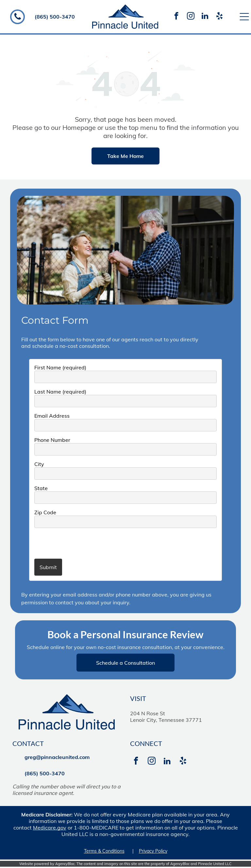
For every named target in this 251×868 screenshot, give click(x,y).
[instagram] (191, 17)
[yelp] (219, 17)
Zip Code (45, 512)
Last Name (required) (60, 392)
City (39, 464)
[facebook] (176, 17)
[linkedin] (205, 17)
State (41, 488)
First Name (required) (60, 367)
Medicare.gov (50, 828)
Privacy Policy (153, 851)
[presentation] (73, 543)
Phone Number (52, 440)
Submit (48, 567)
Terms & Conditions (104, 851)
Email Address (52, 416)
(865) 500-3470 (55, 17)
